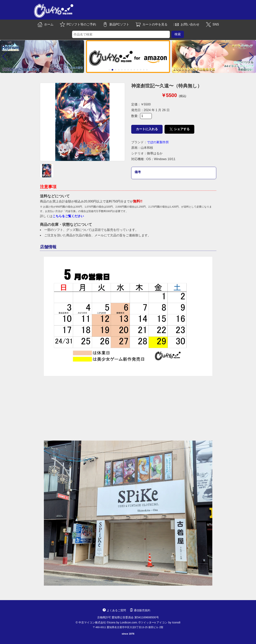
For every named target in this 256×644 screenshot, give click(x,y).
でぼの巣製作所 (158, 142)
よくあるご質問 (114, 610)
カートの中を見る (151, 24)
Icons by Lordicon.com (123, 622)
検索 (178, 34)
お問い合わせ (186, 24)
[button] (5, 57)
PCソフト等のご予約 (78, 24)
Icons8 (176, 622)
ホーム (45, 24)
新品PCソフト (116, 24)
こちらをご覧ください (68, 216)
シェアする (180, 129)
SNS (212, 24)
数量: (142, 116)
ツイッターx (148, 622)
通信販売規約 (140, 610)
